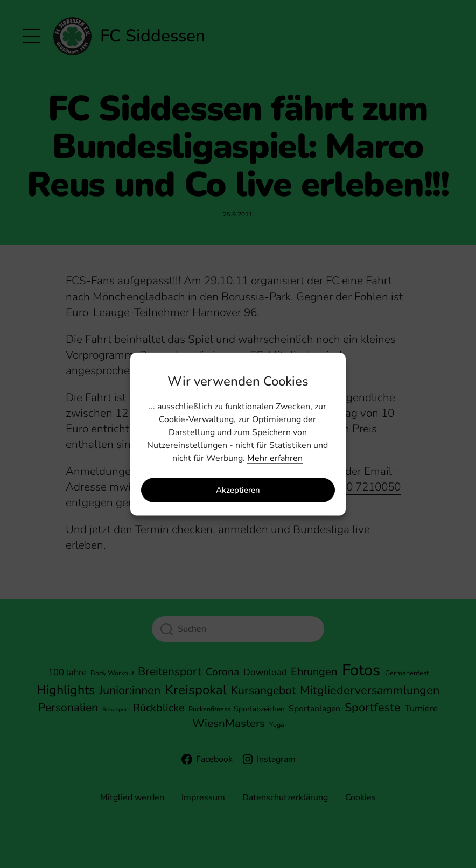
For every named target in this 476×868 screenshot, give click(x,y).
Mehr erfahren (275, 458)
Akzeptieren (238, 490)
